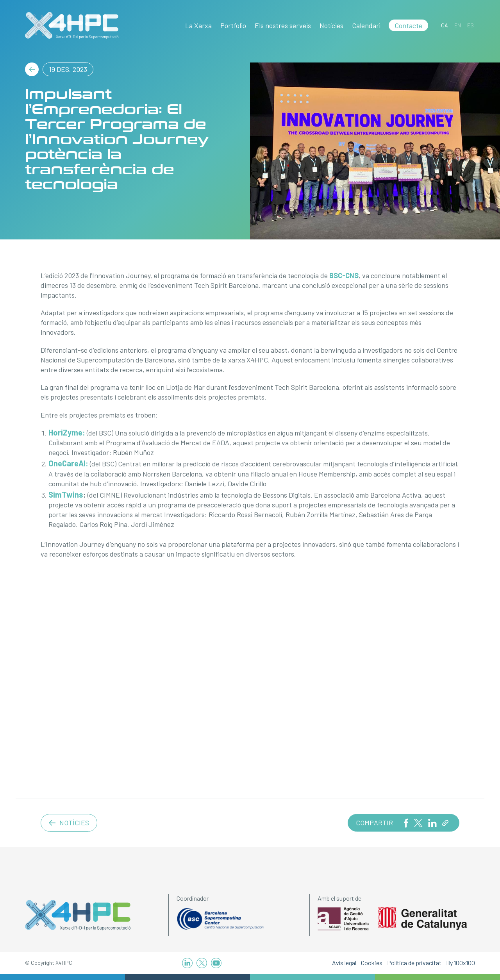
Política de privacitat (414, 963)
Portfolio (233, 25)
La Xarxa (198, 25)
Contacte (408, 25)
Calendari (366, 25)
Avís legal (344, 963)
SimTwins (66, 494)
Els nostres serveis (283, 25)
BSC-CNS (344, 275)
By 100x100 (461, 963)
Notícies (331, 25)
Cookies (372, 963)
